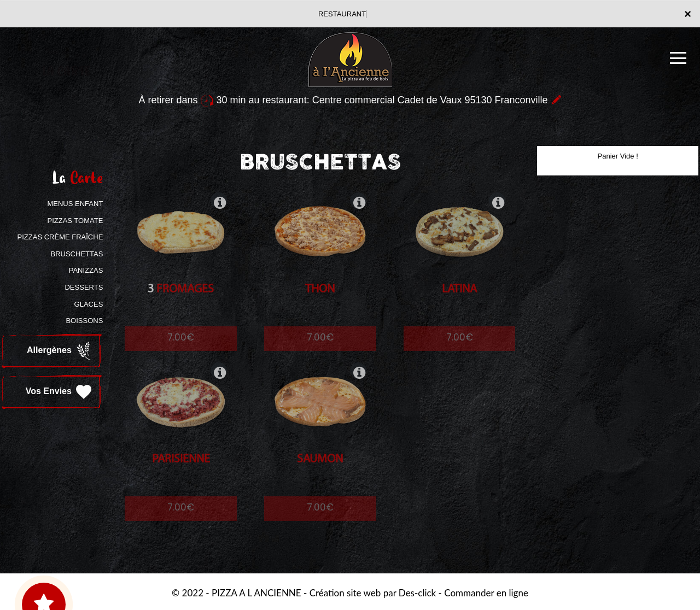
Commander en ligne (486, 593)
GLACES (89, 304)
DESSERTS (84, 287)
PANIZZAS (86, 270)
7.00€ (181, 347)
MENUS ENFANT (75, 204)
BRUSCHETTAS (77, 254)
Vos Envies (60, 392)
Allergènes (60, 351)
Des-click (417, 593)
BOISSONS (84, 321)
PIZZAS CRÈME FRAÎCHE (60, 237)
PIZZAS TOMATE (75, 221)
